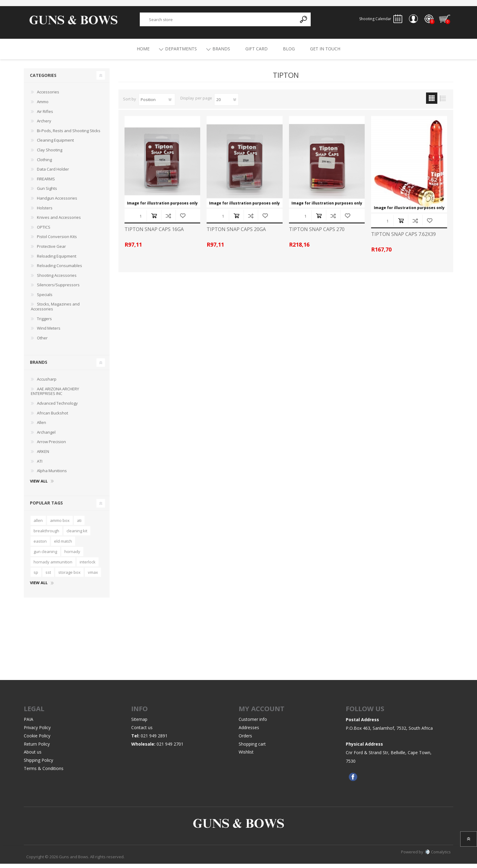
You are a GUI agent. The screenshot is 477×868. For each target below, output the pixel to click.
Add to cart (154, 220)
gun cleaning (45, 556)
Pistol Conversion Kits (57, 241)
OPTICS (44, 231)
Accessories (48, 96)
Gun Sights (47, 193)
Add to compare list (168, 220)
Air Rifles (45, 116)
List (443, 102)
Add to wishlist (183, 220)
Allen (42, 427)
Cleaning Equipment (55, 144)
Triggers (44, 323)
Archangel (46, 436)
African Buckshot (52, 417)
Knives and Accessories (59, 222)
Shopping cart (442, 21)
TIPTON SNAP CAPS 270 (317, 234)
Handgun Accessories (57, 202)
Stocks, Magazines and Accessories (55, 311)
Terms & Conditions (44, 773)
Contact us (142, 732)
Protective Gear (51, 251)
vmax (93, 577)
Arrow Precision (51, 446)
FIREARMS (46, 183)
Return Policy (37, 748)
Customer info (253, 723)
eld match (63, 545)
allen (38, 525)
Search (304, 22)
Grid (432, 102)
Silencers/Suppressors (58, 289)
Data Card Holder (53, 173)
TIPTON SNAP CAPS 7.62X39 (403, 239)
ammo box (60, 525)
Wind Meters (49, 332)
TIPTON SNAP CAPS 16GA (154, 234)
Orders (245, 740)
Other (42, 342)
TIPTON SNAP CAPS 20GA (236, 234)
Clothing (44, 164)
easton (40, 545)
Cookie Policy (37, 740)
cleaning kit (77, 535)
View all (39, 486)
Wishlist (246, 756)
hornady (72, 556)
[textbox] (218, 22)
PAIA (29, 723)
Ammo (43, 106)
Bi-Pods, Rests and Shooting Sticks (69, 135)
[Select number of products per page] (226, 104)
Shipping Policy (38, 764)
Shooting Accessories (57, 280)
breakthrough (46, 535)
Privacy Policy (37, 732)
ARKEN (43, 456)
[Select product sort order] (157, 104)
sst (48, 577)
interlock (88, 566)
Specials (45, 299)
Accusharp (47, 383)
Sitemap (139, 723)
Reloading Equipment (57, 260)
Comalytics (438, 856)
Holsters (45, 212)
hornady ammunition (53, 566)
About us (33, 756)
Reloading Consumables (60, 270)
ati (79, 525)
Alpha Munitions (52, 475)
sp (36, 577)
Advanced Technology (57, 407)
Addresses (249, 732)
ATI (40, 465)
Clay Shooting (50, 154)
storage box (69, 577)
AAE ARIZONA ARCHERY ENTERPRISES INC (55, 396)
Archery (44, 125)
